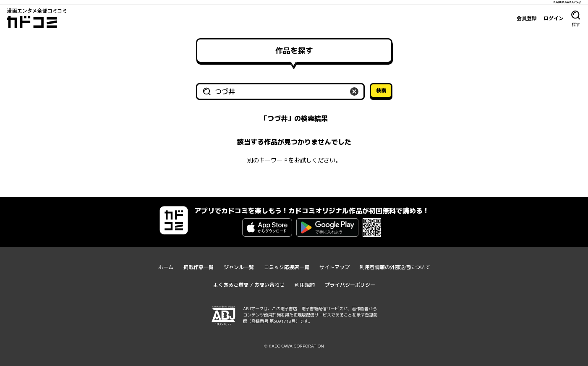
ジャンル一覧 (239, 267)
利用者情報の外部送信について (395, 267)
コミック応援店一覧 (287, 267)
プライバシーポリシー (350, 285)
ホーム (166, 267)
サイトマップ (335, 267)
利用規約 (305, 285)
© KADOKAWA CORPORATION (294, 346)
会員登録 (527, 18)
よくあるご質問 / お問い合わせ (249, 285)
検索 (381, 90)
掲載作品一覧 (199, 267)
